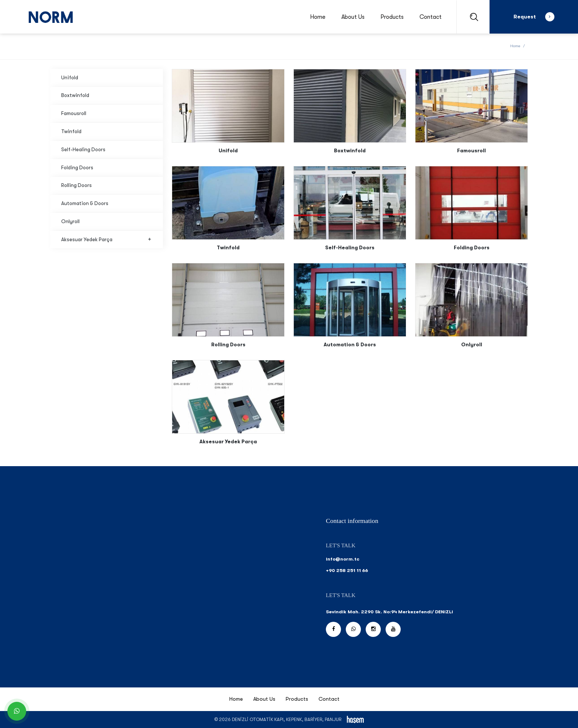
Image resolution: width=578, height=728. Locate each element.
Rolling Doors (76, 185)
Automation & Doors (85, 203)
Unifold (70, 78)
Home (318, 17)
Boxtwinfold (75, 95)
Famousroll (74, 113)
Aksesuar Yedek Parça (107, 240)
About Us (353, 17)
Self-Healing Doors (83, 150)
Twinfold (71, 131)
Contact (431, 17)
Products (392, 17)
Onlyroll (70, 221)
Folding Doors (77, 168)
